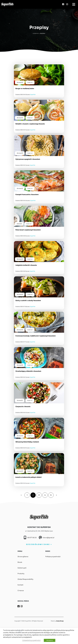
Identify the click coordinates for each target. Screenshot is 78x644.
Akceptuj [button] (50, 640)
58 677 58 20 (32, 538)
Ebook (20, 562)
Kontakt (20, 585)
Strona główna (23, 557)
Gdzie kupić (22, 568)
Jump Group (60, 621)
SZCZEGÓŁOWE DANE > (39, 544)
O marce (21, 591)
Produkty (21, 574)
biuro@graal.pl (49, 538)
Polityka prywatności (53, 557)
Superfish (36, 34)
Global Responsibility (25, 579)
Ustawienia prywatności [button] (31, 640)
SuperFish (33, 95)
